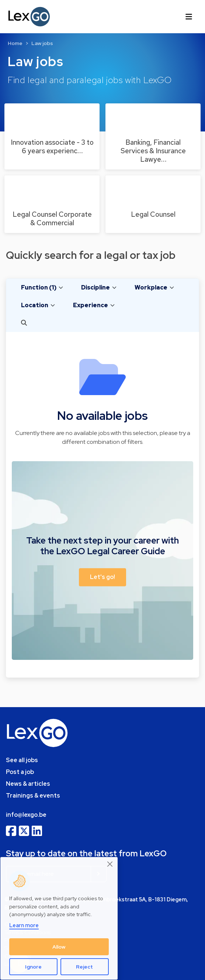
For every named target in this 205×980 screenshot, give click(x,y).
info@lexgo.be (26, 815)
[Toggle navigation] (189, 17)
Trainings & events (33, 796)
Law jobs (42, 43)
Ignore (33, 967)
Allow (59, 947)
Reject (84, 967)
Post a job (20, 772)
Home (15, 43)
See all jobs (22, 760)
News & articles (28, 784)
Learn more (24, 925)
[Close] (110, 864)
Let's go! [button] (102, 577)
